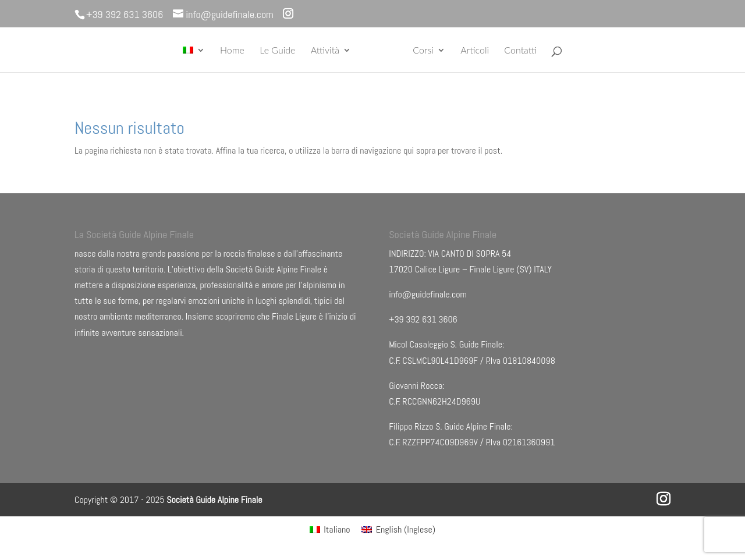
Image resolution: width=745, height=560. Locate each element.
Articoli (475, 51)
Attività (325, 51)
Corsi (423, 51)
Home (232, 51)
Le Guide (277, 51)
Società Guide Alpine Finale (214, 500)
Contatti (520, 51)
